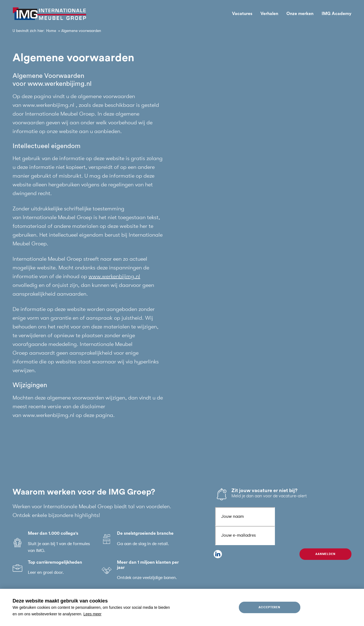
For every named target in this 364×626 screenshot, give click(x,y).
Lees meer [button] (92, 614)
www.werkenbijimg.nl (114, 276)
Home (51, 31)
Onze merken (300, 14)
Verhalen (269, 14)
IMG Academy (337, 14)
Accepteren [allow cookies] (270, 607)
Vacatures (242, 14)
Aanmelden (326, 554)
